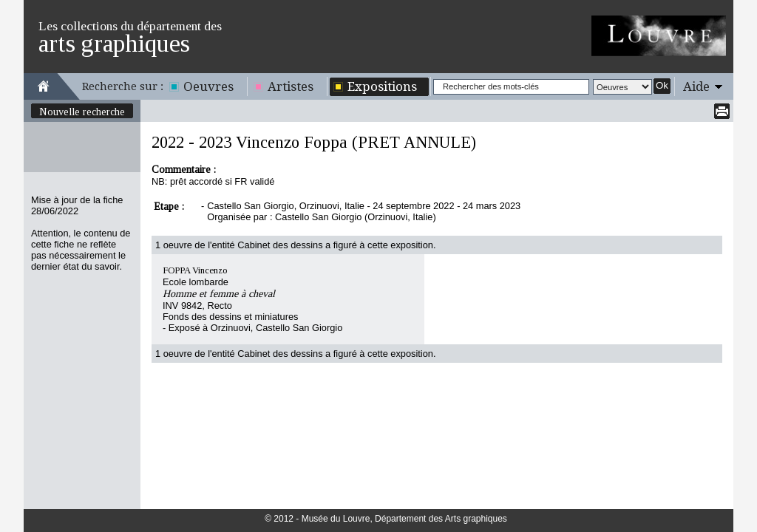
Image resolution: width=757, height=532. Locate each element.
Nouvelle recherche (82, 112)
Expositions (382, 86)
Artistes (291, 86)
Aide (696, 86)
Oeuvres (208, 86)
